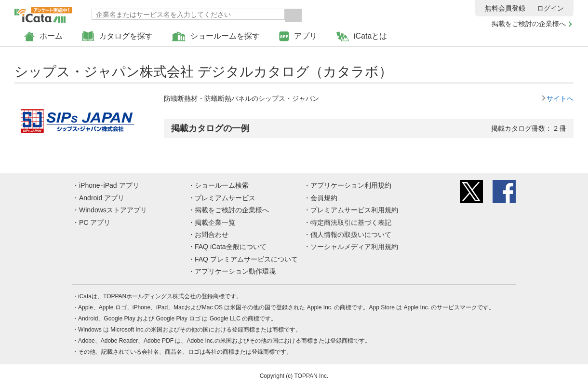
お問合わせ (212, 235)
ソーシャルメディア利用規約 (354, 247)
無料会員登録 (505, 8)
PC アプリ (95, 222)
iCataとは (362, 36)
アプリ (298, 36)
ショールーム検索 (222, 185)
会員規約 (324, 198)
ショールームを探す (216, 36)
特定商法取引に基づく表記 (351, 222)
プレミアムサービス (225, 198)
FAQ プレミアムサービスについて (246, 259)
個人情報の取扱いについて (351, 235)
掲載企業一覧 (215, 222)
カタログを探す (117, 36)
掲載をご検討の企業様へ (529, 24)
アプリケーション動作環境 (235, 271)
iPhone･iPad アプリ (109, 185)
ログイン (550, 8)
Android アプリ (102, 198)
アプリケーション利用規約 (351, 185)
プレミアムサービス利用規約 (354, 210)
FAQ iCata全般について (231, 247)
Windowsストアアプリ (113, 210)
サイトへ (560, 98)
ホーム (43, 36)
